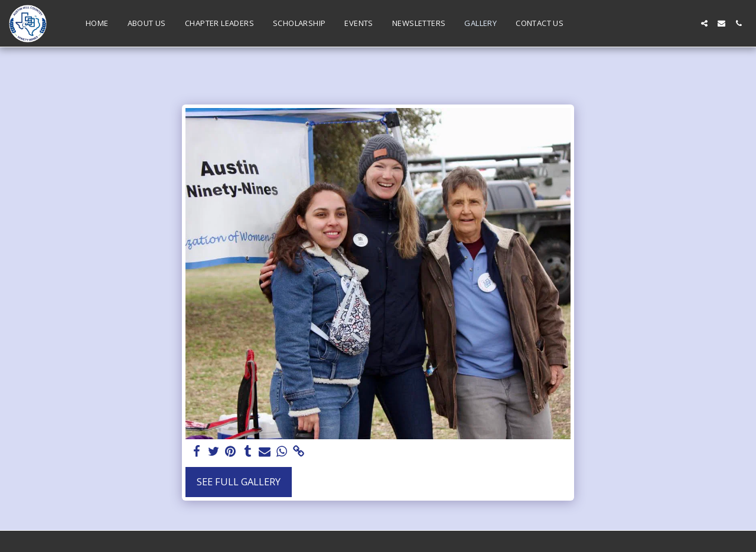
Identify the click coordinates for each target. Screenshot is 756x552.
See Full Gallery (239, 481)
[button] (704, 23)
